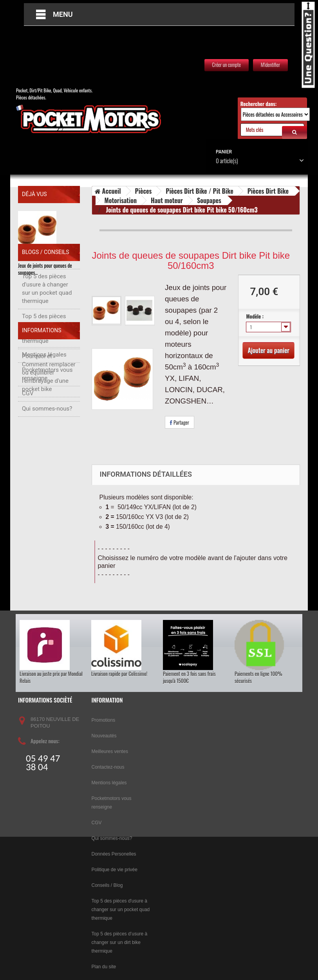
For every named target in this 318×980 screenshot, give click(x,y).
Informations (42, 459)
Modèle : (255, 316)
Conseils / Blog (107, 885)
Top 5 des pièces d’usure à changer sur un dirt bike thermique (45, 371)
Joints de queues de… (39, 257)
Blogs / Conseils (46, 298)
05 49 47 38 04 (43, 763)
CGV (28, 519)
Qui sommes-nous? (47, 534)
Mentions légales (44, 480)
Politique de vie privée (115, 870)
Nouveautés (104, 736)
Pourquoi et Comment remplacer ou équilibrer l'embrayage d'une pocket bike (49, 415)
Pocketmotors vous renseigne (47, 499)
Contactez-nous (108, 767)
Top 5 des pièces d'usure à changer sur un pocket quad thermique (47, 331)
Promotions (104, 720)
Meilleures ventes (110, 751)
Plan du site (104, 967)
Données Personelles (114, 854)
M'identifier (270, 65)
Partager (180, 422)
